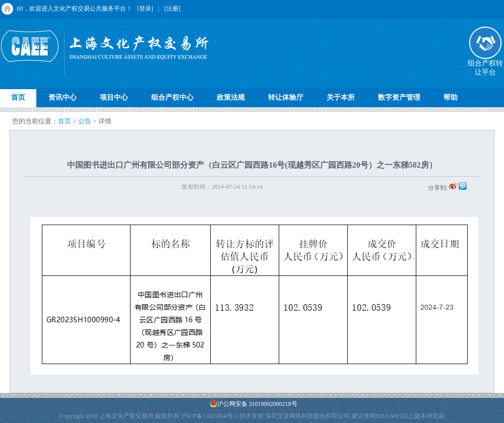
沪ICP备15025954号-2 (209, 416)
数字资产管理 (399, 97)
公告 (85, 121)
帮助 (451, 97)
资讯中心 (62, 97)
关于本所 (341, 97)
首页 (18, 97)
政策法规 (231, 97)
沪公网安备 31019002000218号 (254, 404)
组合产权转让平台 (485, 64)
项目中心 (114, 97)
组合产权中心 (172, 97)
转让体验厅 (286, 97)
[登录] (145, 9)
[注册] (172, 9)
